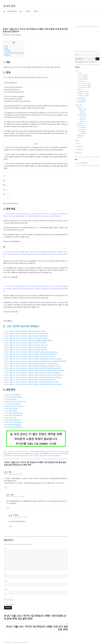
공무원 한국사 (81, 136)
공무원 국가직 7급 (45, 456)
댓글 (6, 549)
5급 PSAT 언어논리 (83, 75)
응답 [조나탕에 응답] (10, 526)
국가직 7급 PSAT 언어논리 (38, 451)
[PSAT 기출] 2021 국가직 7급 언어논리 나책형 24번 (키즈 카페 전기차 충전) (26, 334)
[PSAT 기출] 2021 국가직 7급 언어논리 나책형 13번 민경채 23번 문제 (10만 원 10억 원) (30, 357)
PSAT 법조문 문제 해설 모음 (13, 425)
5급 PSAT (80, 73)
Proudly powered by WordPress (20, 642)
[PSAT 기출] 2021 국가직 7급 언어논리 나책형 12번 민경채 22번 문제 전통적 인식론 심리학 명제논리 (33, 359)
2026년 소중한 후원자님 (82, 163)
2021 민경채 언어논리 (27, 454)
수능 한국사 (80, 123)
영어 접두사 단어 (80, 150)
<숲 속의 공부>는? (12, 11)
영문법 (78, 141)
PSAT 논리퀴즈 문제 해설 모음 (14, 427)
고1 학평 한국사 (82, 134)
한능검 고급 (83, 121)
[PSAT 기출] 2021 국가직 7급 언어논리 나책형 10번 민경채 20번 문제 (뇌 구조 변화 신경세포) (31, 364)
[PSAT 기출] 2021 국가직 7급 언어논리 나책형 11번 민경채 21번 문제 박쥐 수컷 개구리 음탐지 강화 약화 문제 (36, 361)
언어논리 (37, 454)
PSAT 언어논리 (56, 454)
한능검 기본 (83, 111)
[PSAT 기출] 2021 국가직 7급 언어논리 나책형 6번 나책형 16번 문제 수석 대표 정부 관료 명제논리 (33, 373)
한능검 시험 (80, 107)
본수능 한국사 (82, 125)
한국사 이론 (80, 138)
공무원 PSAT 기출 (10, 456)
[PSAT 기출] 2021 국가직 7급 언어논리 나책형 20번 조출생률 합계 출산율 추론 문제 (29, 341)
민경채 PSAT (80, 90)
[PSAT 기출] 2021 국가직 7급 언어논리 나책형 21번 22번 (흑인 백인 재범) (26, 338)
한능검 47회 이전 (83, 115)
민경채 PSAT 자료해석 (84, 96)
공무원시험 (17, 454)
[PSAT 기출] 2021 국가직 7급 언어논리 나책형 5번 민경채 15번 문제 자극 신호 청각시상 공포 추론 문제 (34, 375)
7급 (28, 451)
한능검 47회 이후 (83, 109)
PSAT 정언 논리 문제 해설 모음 (14, 415)
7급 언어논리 (11, 451)
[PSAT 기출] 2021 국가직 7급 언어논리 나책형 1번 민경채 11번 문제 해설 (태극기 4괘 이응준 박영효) (34, 384)
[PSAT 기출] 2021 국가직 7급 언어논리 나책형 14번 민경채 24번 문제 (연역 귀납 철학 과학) (31, 354)
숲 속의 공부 (9, 6)
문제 (6, 48)
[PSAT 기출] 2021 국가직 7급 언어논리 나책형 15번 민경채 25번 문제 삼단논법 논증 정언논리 (31, 352)
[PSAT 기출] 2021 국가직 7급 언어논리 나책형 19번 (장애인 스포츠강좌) (26, 343)
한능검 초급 (83, 117)
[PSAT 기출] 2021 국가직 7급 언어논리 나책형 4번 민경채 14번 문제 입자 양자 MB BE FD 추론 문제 (33, 377)
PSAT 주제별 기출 (81, 100)
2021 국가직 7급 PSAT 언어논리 (14, 53)
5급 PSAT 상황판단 (83, 77)
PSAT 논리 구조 (30, 456)
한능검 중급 (83, 119)
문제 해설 (7, 51)
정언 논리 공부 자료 (10, 418)
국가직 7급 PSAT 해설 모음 (13, 404)
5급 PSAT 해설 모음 (11, 399)
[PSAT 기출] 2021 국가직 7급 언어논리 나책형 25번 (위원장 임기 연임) (25, 331)
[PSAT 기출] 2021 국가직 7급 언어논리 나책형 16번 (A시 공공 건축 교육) (26, 350)
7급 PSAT (19, 451)
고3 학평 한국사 (82, 130)
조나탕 (7, 35)
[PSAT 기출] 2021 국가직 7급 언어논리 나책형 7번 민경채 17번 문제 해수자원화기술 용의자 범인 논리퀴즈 (35, 371)
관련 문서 (7, 55)
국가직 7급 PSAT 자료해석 (85, 87)
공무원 (28, 11)
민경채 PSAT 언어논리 (84, 92)
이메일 (6, 581)
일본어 (36, 11)
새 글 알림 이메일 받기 (9, 605)
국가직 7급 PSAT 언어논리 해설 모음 (15, 402)
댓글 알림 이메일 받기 (9, 600)
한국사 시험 (79, 105)
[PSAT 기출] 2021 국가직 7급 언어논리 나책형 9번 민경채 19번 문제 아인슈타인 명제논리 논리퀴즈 (33, 366)
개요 (6, 46)
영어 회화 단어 (79, 147)
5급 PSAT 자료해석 (83, 79)
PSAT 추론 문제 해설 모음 (12, 420)
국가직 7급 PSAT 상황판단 (85, 85)
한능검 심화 (83, 113)
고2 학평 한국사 (82, 132)
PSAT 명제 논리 (21, 456)
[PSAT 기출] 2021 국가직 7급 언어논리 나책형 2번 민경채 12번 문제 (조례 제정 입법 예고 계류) (32, 382)
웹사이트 (6, 590)
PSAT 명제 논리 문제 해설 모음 (14, 413)
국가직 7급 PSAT (55, 456)
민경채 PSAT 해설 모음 (11, 409)
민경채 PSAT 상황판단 (84, 94)
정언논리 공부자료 (82, 102)
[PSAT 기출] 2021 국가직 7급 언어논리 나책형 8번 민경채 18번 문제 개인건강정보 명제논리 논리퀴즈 (34, 368)
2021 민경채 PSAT (45, 454)
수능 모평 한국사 (83, 128)
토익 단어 (78, 144)
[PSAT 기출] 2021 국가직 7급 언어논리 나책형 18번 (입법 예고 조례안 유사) (26, 345)
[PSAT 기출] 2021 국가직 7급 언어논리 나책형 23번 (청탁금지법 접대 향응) (26, 336)
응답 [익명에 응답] (6, 488)
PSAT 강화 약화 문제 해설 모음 (14, 422)
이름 (5, 573)
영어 (21, 11)
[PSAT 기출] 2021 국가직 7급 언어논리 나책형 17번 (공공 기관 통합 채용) (26, 347)
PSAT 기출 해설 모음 (11, 411)
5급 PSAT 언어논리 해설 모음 (13, 397)
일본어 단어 (79, 153)
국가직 (5, 451)
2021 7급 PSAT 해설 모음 (12, 395)
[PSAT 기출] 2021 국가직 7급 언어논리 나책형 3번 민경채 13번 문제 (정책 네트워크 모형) (30, 380)
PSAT (37, 456)
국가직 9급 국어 (81, 98)
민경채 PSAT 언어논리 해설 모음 (14, 406)
